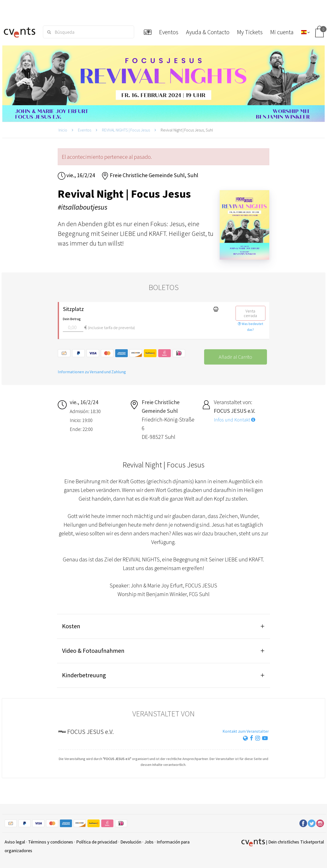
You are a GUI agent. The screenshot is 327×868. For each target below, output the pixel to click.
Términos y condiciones (51, 842)
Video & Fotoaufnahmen (93, 651)
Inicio (63, 130)
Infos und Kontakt (235, 420)
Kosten (71, 626)
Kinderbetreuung (84, 675)
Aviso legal (15, 842)
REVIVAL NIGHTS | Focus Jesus (126, 130)
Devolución (131, 842)
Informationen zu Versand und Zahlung (92, 372)
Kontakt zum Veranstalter (246, 731)
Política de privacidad (97, 842)
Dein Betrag (72, 319)
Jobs (149, 842)
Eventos (85, 130)
